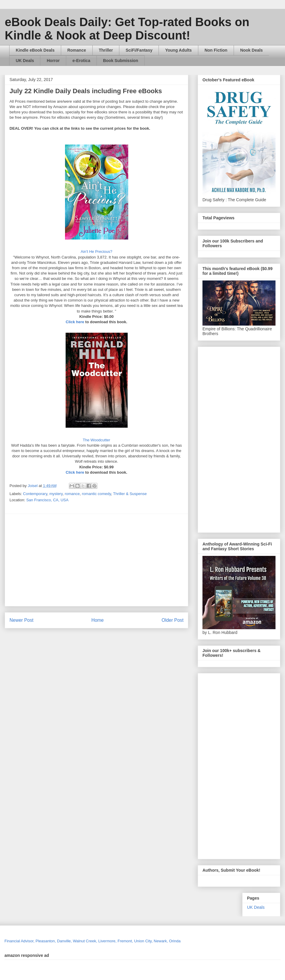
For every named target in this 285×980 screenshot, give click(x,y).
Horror (53, 61)
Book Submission (121, 61)
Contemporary (35, 494)
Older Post (172, 620)
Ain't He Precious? (97, 252)
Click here (75, 322)
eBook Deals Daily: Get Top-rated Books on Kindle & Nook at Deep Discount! (127, 29)
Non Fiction (216, 50)
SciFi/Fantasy (139, 50)
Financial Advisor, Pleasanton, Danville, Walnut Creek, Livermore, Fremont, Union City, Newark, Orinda (92, 941)
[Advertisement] (112, 560)
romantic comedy (96, 494)
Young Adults (178, 50)
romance (72, 494)
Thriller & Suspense (130, 494)
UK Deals (25, 61)
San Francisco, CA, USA (47, 500)
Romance (77, 50)
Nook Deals (251, 50)
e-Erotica (81, 61)
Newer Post (22, 620)
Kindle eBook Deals (35, 50)
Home (98, 620)
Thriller (106, 50)
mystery (56, 494)
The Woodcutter (96, 440)
